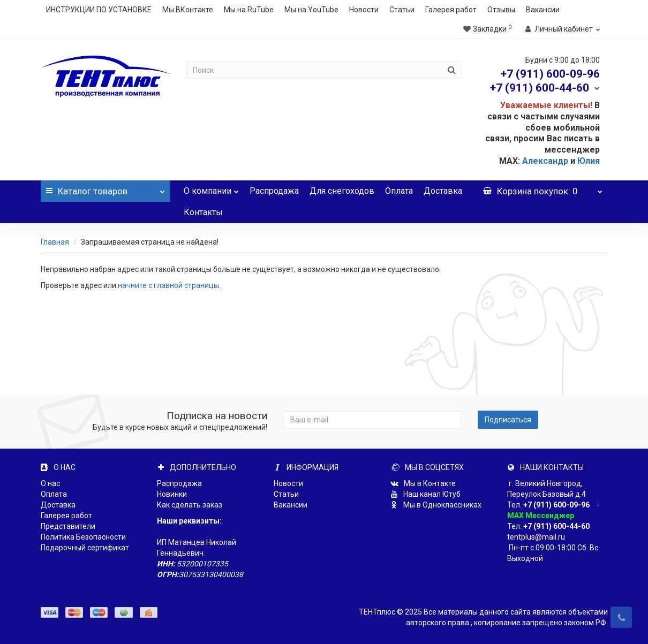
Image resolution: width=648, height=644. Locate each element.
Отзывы (501, 10)
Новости (364, 10)
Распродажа (274, 191)
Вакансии (543, 10)
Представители (68, 526)
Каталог (106, 188)
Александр (545, 161)
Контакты (203, 212)
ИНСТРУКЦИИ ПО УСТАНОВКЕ (99, 10)
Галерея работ (451, 10)
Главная (55, 242)
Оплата (399, 191)
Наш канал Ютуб (425, 494)
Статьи (402, 10)
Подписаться (508, 420)
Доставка (443, 191)
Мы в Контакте (423, 483)
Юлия (589, 161)
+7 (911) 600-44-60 (556, 526)
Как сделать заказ (190, 505)
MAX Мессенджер (541, 516)
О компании (211, 188)
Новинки (172, 494)
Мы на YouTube (311, 10)
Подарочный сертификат (85, 548)
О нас (50, 483)
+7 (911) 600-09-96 (556, 505)
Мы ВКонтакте (188, 10)
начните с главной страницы (168, 285)
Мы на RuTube (249, 10)
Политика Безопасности (83, 537)
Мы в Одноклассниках (436, 505)
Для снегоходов (342, 191)
